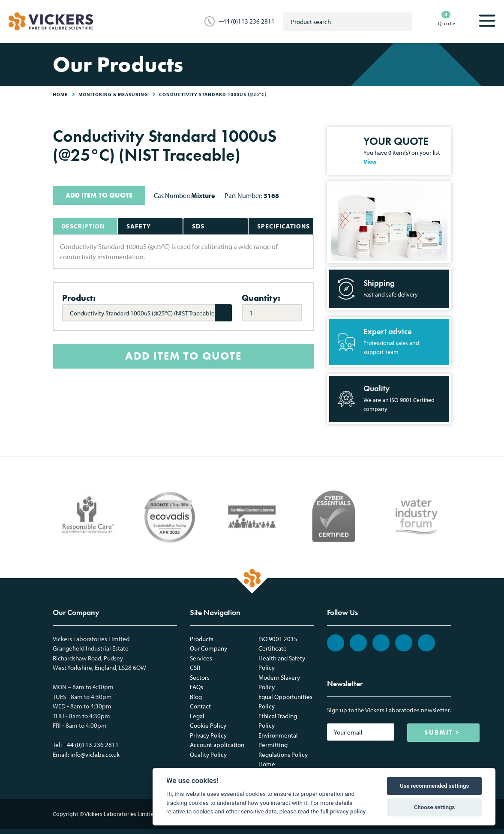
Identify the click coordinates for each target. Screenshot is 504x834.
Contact (200, 706)
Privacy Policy (208, 735)
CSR (195, 667)
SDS (198, 226)
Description (83, 226)
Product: (79, 298)
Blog (196, 697)
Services (201, 658)
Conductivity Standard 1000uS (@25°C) (213, 94)
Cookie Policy (208, 725)
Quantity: (261, 298)
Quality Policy (208, 754)
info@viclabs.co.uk (95, 754)
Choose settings (434, 807)
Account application (217, 745)
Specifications (283, 226)
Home (267, 764)
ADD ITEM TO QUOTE (99, 195)
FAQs (196, 687)
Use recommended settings (434, 786)
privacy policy (348, 811)
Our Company (208, 648)
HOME (60, 94)
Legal (197, 716)
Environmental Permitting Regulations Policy (283, 745)
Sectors (200, 677)
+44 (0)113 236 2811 (247, 21)
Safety (139, 226)
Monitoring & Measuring (113, 94)
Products (202, 639)
